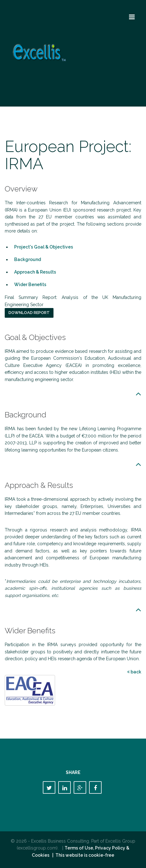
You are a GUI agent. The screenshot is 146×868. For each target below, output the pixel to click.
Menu (134, 14)
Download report (29, 313)
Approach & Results (35, 272)
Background (28, 259)
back (134, 672)
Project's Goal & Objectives (44, 247)
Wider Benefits (30, 285)
